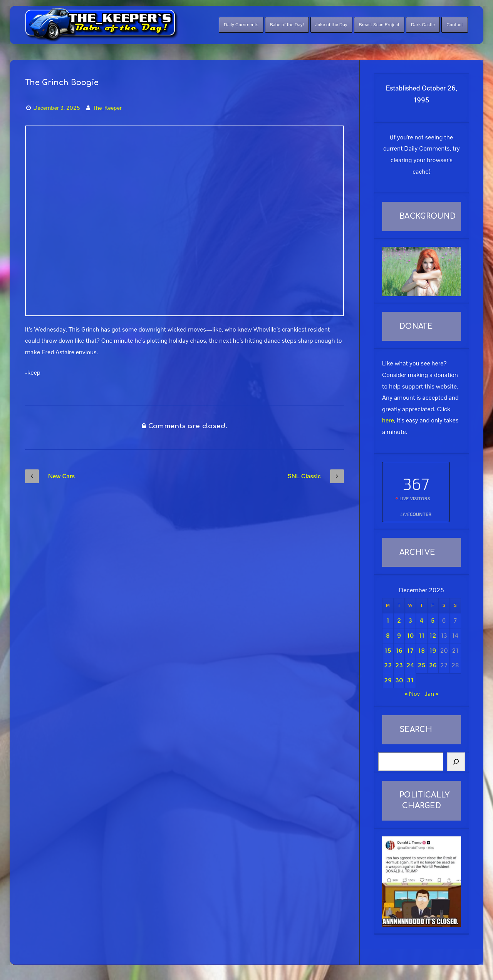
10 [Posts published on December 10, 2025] (410, 636)
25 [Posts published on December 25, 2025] (422, 665)
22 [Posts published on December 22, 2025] (388, 665)
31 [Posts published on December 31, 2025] (410, 680)
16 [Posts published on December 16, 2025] (399, 651)
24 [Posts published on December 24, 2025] (410, 665)
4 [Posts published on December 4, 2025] (421, 621)
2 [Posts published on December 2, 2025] (399, 621)
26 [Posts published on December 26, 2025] (433, 665)
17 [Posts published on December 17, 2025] (410, 651)
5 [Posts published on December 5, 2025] (433, 621)
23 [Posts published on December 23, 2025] (399, 665)
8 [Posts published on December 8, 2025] (388, 636)
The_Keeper (107, 108)
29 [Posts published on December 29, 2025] (388, 680)
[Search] (456, 762)
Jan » (432, 694)
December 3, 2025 (57, 108)
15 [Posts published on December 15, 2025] (388, 651)
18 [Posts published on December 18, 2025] (422, 651)
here (388, 420)
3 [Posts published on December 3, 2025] (410, 621)
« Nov (412, 694)
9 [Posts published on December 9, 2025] (399, 636)
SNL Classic (316, 476)
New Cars (50, 476)
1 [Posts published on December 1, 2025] (388, 621)
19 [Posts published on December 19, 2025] (433, 651)
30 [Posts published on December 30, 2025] (399, 680)
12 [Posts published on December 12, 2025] (433, 636)
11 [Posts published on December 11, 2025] (422, 636)
